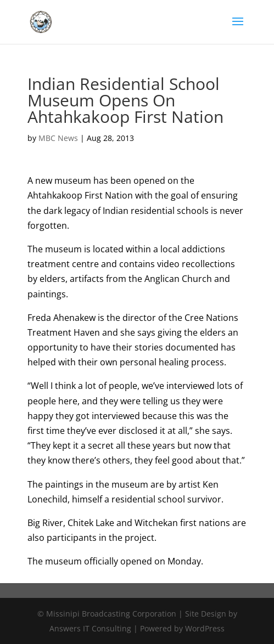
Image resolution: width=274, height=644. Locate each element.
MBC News (58, 138)
